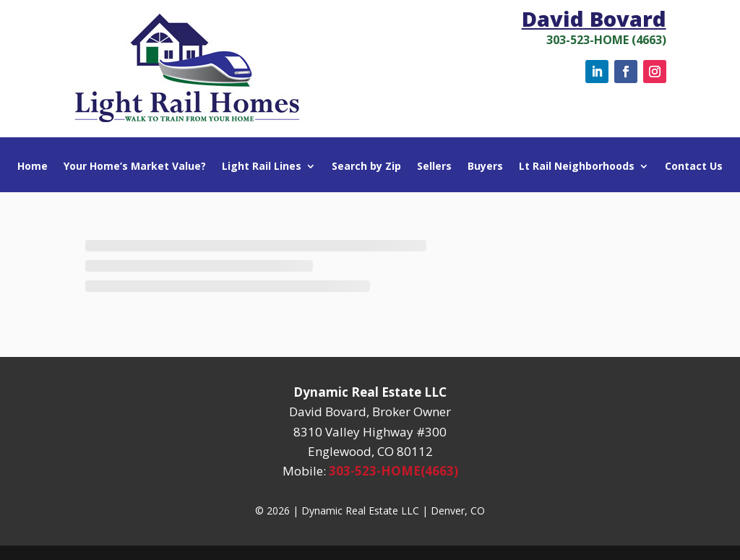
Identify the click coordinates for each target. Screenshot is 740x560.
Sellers (434, 167)
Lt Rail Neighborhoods (577, 167)
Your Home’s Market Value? (135, 167)
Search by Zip (366, 167)
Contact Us (694, 167)
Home (33, 167)
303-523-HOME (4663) (606, 40)
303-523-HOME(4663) (393, 471)
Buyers (485, 167)
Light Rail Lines (262, 167)
